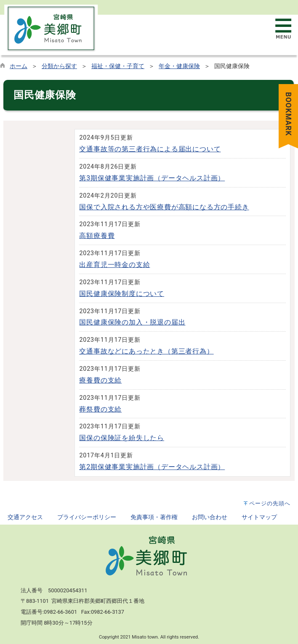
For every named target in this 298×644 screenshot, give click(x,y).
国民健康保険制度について (122, 294)
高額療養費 (97, 236)
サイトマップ (259, 517)
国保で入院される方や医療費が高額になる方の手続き (164, 207)
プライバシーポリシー (87, 517)
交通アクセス (25, 517)
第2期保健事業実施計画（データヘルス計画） (152, 467)
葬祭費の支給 (100, 409)
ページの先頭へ (270, 503)
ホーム (19, 66)
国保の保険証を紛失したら (122, 438)
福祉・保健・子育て (118, 66)
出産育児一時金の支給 (114, 265)
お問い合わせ (210, 517)
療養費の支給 (100, 380)
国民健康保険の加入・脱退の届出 (132, 322)
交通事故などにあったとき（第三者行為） (146, 351)
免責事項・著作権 (154, 517)
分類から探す (59, 66)
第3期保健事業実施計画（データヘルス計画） (152, 178)
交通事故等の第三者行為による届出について (150, 149)
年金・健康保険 (179, 66)
